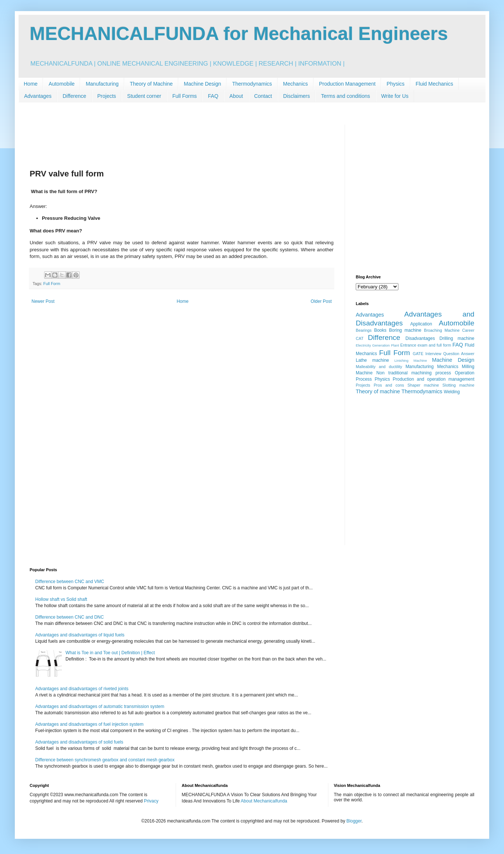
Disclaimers (296, 96)
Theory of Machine (151, 84)
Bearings (364, 330)
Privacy (151, 801)
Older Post (321, 301)
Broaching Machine (442, 330)
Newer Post (43, 301)
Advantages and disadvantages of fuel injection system (89, 724)
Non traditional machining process (414, 373)
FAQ (213, 96)
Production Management (347, 84)
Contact (263, 96)
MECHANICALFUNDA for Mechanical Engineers (239, 34)
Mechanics (296, 84)
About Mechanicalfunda (264, 801)
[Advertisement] (182, 141)
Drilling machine (457, 338)
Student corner (144, 96)
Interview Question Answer (450, 354)
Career (468, 330)
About (236, 96)
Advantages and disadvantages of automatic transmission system (100, 706)
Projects (107, 96)
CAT (360, 338)
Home (31, 84)
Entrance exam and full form (426, 345)
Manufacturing (102, 84)
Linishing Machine (411, 360)
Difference (74, 96)
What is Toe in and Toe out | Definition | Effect (110, 653)
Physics (395, 84)
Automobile (62, 84)
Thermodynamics (252, 84)
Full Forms (185, 96)
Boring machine (405, 330)
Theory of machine (378, 391)
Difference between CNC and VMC (70, 582)
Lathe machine (372, 360)
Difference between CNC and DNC (69, 617)
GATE (418, 354)
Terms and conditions (345, 96)
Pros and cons (389, 385)
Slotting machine (458, 385)
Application (421, 324)
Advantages (38, 96)
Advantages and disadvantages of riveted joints (82, 689)
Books (380, 330)
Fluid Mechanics (435, 84)
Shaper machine (423, 385)
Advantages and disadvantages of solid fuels (79, 742)
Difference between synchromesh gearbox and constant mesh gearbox (105, 760)
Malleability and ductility (379, 367)
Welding (452, 392)
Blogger (354, 821)
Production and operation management (434, 379)
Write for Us (395, 96)
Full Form (52, 284)
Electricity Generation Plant (377, 345)
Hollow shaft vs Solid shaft (61, 599)
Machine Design (202, 84)
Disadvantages (420, 338)
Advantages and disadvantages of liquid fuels (80, 635)
